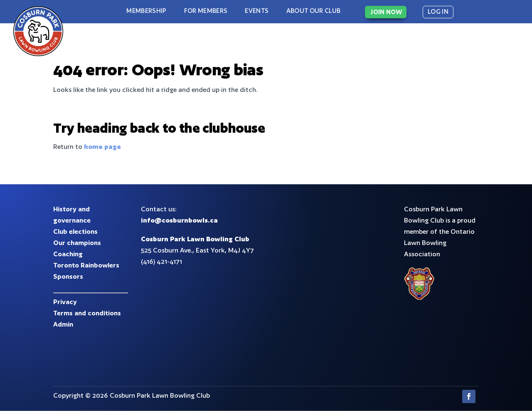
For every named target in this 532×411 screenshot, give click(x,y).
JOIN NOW (386, 12)
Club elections (75, 231)
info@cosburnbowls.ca (179, 220)
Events (257, 11)
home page (102, 147)
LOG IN (438, 11)
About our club (314, 11)
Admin (63, 324)
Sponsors (68, 276)
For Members (206, 11)
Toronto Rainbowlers (86, 265)
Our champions (77, 243)
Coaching (68, 254)
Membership (146, 11)
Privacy (65, 302)
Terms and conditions (87, 313)
